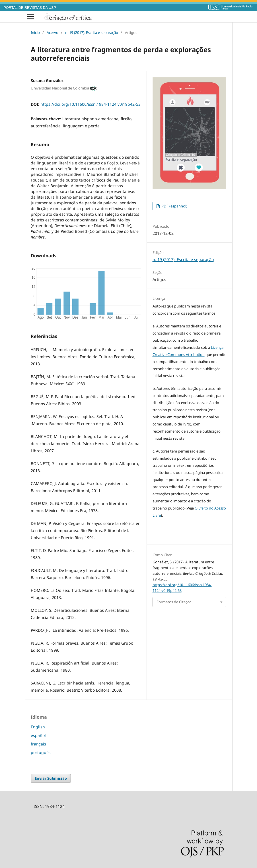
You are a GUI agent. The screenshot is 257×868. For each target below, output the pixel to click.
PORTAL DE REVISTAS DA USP (30, 8)
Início (35, 32)
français (38, 744)
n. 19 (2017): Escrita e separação (92, 32)
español (38, 735)
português (41, 752)
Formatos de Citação (174, 602)
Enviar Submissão (51, 778)
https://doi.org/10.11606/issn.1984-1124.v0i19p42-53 (91, 104)
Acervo (53, 32)
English (38, 727)
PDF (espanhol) (174, 206)
